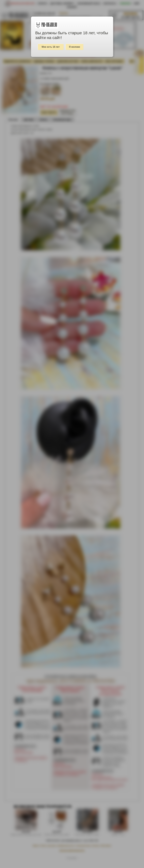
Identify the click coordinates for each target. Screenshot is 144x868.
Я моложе (75, 47)
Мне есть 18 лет (51, 47)
